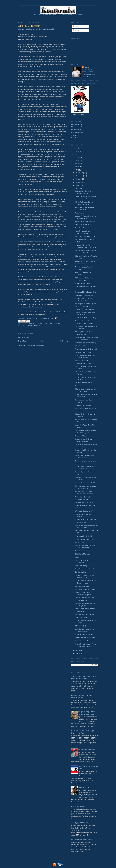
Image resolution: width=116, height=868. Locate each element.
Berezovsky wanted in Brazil (85, 589)
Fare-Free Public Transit (84, 225)
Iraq (63, 324)
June (77, 650)
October (79, 179)
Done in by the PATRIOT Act (79, 823)
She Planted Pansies (82, 554)
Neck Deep (79, 551)
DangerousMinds (77, 132)
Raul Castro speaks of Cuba (85, 236)
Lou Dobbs (22, 325)
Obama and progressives (86, 750)
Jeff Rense (75, 135)
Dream (78, 557)
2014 (76, 148)
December (79, 173)
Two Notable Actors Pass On (85, 569)
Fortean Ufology (83, 787)
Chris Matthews (41, 324)
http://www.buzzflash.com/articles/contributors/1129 (36, 29)
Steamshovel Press (78, 127)
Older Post (64, 341)
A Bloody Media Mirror (83, 641)
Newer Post (22, 341)
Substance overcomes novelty (86, 343)
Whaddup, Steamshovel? (84, 511)
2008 (76, 167)
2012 (76, 154)
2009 (76, 164)
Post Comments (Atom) (36, 345)
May (77, 653)
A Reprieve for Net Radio (84, 536)
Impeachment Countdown (84, 635)
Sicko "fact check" (81, 617)
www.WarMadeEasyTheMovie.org (30, 307)
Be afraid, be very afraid (83, 383)
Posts (76, 26)
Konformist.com (77, 124)
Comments (77, 30)
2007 (76, 170)
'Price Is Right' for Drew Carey (86, 318)
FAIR (50, 324)
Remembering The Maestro (85, 614)
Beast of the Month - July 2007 (86, 483)
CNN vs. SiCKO (81, 626)
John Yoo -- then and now (84, 295)
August (78, 185)
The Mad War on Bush (83, 405)
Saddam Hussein (34, 325)
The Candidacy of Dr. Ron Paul (86, 349)
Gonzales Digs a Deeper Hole (86, 292)
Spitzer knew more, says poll (85, 222)
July (77, 188)
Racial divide (80, 213)
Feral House (76, 138)
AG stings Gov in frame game (85, 304)
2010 (76, 161)
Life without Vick (81, 346)
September (80, 182)
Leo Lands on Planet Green (85, 539)
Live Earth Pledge (81, 566)
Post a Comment (24, 338)
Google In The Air (81, 436)
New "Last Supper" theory (84, 228)
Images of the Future (82, 283)
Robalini (88, 67)
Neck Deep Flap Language (85, 352)
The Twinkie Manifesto (77, 806)
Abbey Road (80, 542)
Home (43, 341)
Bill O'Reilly (29, 324)
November (79, 176)
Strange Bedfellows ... (83, 586)
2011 (76, 157)
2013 (76, 151)
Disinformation (76, 130)
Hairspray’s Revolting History (85, 502)
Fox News (56, 324)
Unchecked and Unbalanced (85, 638)
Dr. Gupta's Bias (81, 572)
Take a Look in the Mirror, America (81, 840)
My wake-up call (81, 386)
